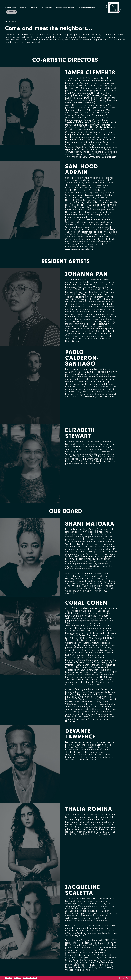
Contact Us (9, 978)
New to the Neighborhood (65, 8)
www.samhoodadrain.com (80, 249)
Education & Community (87, 8)
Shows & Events (11, 8)
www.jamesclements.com (103, 157)
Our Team (34, 8)
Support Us (11, 12)
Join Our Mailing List (30, 978)
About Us (23, 8)
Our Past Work (47, 8)
